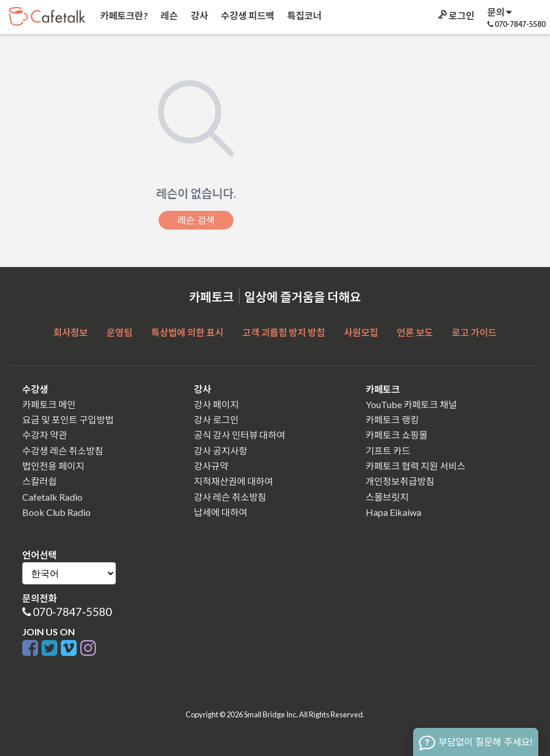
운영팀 (119, 332)
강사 (198, 16)
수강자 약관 (45, 435)
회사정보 (71, 332)
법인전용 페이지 (53, 466)
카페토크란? (123, 16)
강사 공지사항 (220, 451)
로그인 (455, 16)
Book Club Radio (56, 512)
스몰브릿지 (387, 497)
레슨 (169, 16)
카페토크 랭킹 (392, 420)
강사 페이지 (216, 404)
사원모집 (361, 332)
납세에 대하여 (220, 512)
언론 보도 (415, 332)
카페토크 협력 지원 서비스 (416, 466)
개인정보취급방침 (400, 481)
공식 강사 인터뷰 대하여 (239, 435)
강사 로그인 (216, 420)
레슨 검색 (196, 220)
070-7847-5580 (72, 612)
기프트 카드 (388, 451)
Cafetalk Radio (52, 497)
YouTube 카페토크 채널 (411, 404)
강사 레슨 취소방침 (230, 497)
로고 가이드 (474, 332)
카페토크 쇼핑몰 (397, 435)
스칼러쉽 (39, 481)
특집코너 (304, 16)
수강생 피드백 (247, 16)
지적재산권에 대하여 (233, 481)
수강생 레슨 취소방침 (63, 451)
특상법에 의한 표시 (187, 332)
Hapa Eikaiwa (393, 512)
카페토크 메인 (49, 404)
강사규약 (211, 466)
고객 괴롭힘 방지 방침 (283, 332)
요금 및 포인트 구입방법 (68, 420)
